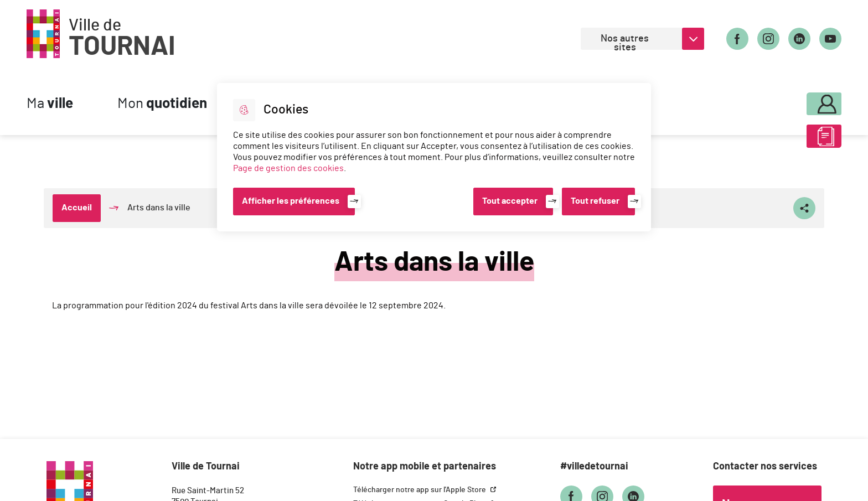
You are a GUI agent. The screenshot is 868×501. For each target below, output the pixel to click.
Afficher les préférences (291, 201)
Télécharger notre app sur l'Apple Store (420, 490)
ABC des (794, 141)
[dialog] (434, 157)
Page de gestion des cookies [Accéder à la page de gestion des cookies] (288, 168)
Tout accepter (510, 201)
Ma (50, 104)
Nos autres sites (625, 42)
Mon (162, 104)
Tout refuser (595, 201)
